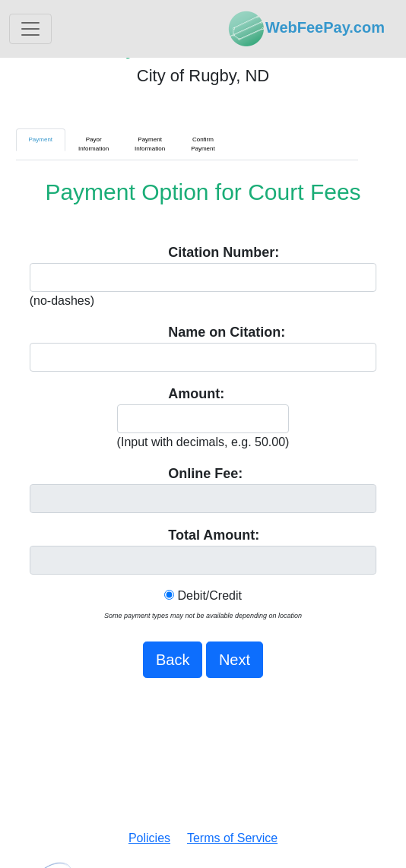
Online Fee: (205, 474)
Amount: (196, 394)
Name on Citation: (227, 332)
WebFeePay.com (306, 29)
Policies (149, 838)
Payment (41, 139)
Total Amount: (214, 535)
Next (235, 660)
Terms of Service (232, 838)
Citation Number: (224, 252)
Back (173, 660)
